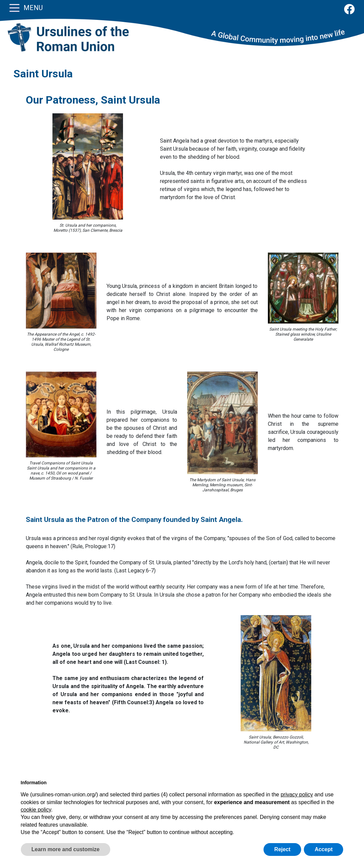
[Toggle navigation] (14, 7)
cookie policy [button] (36, 810)
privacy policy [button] (297, 795)
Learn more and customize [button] (66, 849)
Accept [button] (323, 849)
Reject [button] (282, 849)
